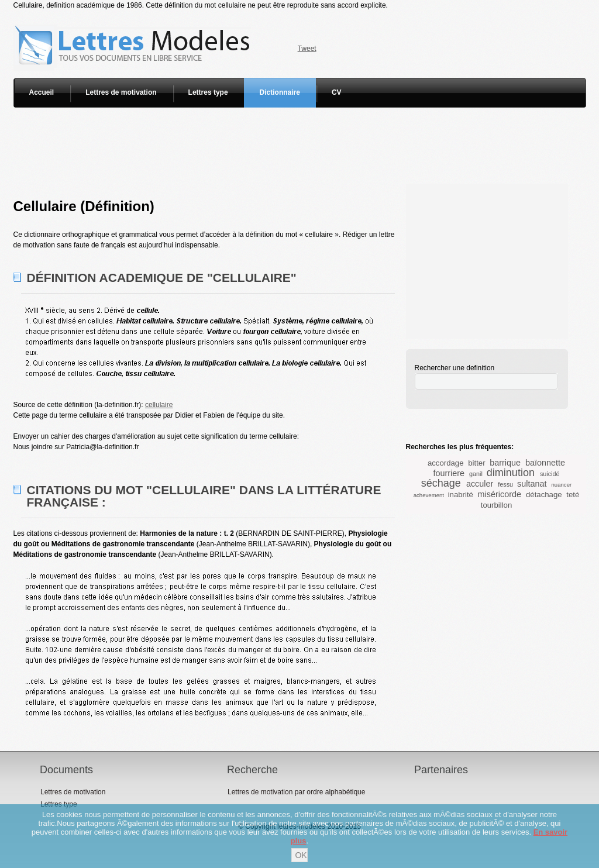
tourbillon (497, 505)
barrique (505, 463)
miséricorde (500, 494)
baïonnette (545, 463)
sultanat (532, 484)
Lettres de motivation (121, 92)
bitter (476, 463)
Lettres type (208, 92)
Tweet (307, 49)
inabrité (461, 495)
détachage (544, 495)
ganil (476, 474)
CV (337, 92)
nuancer (562, 485)
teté (573, 495)
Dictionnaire (280, 92)
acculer (480, 484)
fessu (505, 484)
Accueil (42, 92)
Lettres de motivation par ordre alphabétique (296, 792)
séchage (441, 483)
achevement (429, 495)
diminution (511, 473)
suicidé (550, 474)
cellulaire (159, 405)
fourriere (449, 473)
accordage (446, 463)
